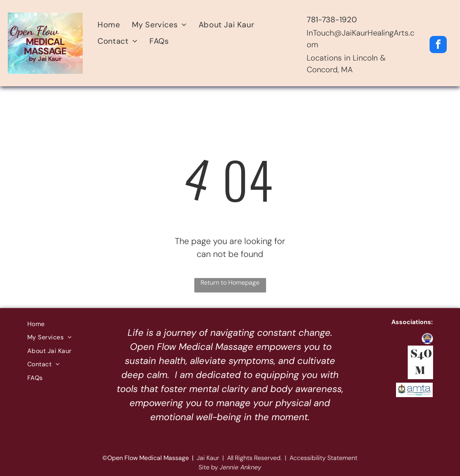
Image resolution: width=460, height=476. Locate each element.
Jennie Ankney (241, 467)
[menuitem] (109, 25)
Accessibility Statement (323, 458)
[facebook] (438, 45)
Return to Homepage (230, 283)
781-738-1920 (332, 20)
